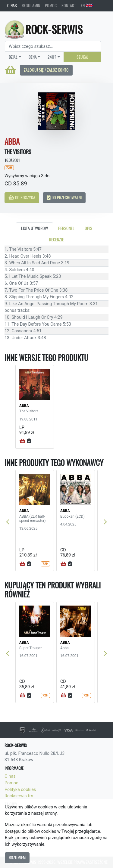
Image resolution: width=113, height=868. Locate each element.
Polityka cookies (20, 790)
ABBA (24, 406)
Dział (13, 57)
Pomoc (51, 5)
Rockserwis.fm (19, 796)
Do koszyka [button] (22, 197)
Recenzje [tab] (56, 240)
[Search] (53, 46)
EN (87, 5)
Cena (33, 57)
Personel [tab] (66, 228)
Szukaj (82, 57)
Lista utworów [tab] (35, 228)
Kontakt (69, 5)
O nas (12, 5)
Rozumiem (17, 857)
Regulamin (31, 5)
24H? (52, 57)
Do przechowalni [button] (64, 197)
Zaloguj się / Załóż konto (46, 70)
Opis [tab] (88, 228)
